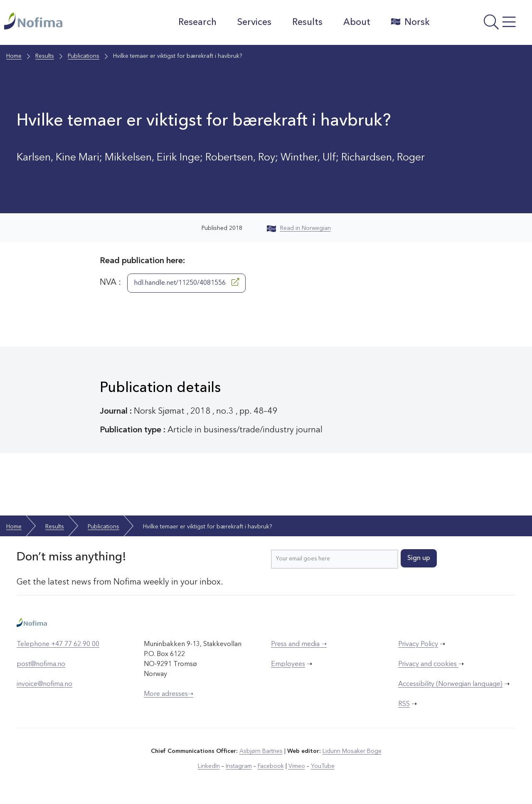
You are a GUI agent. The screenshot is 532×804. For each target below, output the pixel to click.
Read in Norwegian (299, 228)
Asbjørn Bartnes (261, 751)
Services (254, 22)
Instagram (239, 766)
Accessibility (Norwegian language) (450, 684)
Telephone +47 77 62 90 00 (58, 644)
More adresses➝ (169, 694)
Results (307, 22)
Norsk (410, 22)
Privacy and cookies (428, 664)
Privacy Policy (418, 644)
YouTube (323, 766)
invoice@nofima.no (44, 684)
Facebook (271, 766)
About (357, 22)
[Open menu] (483, 25)
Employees (288, 664)
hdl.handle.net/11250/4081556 (186, 282)
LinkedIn (209, 766)
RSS (404, 704)
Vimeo (297, 766)
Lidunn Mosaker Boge (352, 751)
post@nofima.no (41, 664)
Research (197, 22)
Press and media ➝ (299, 644)
